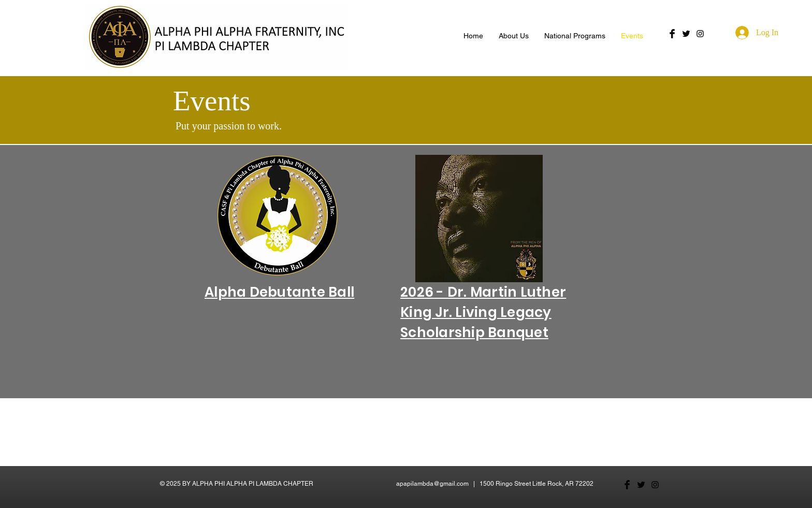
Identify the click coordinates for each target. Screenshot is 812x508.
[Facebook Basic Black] (672, 34)
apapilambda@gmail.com (432, 484)
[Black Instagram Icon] (700, 34)
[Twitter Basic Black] (686, 34)
